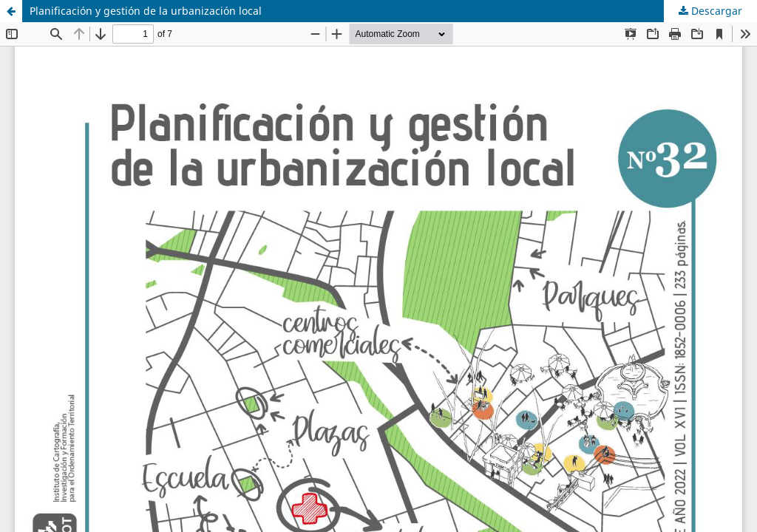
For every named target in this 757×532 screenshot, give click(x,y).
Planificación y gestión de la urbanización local (146, 11)
